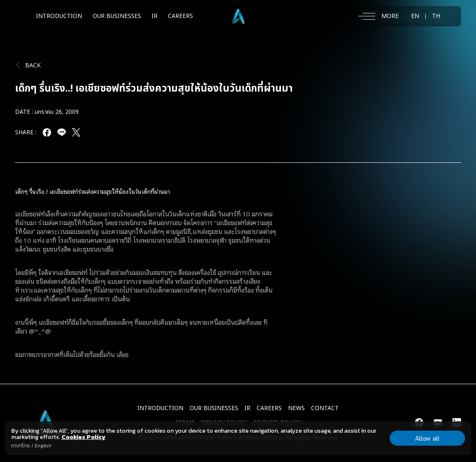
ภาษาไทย (20, 446)
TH (436, 16)
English (43, 446)
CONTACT (325, 408)
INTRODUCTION (59, 16)
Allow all (427, 438)
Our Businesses (214, 408)
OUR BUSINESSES (117, 16)
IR (154, 16)
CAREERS (180, 16)
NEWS (296, 408)
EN (415, 16)
